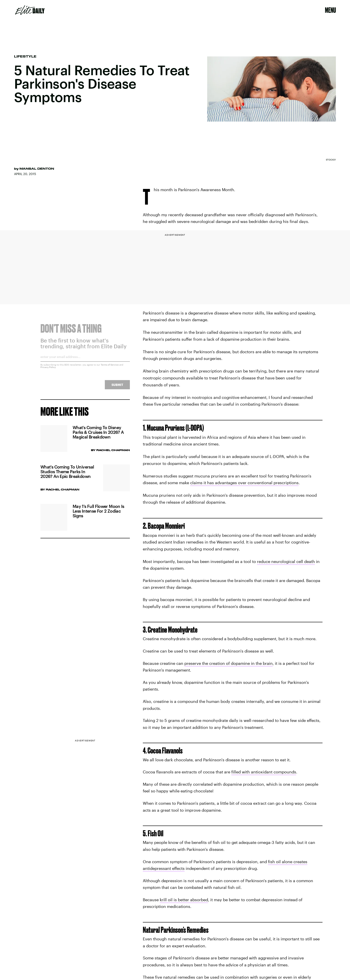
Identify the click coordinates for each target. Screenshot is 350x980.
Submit (117, 388)
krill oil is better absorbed (184, 900)
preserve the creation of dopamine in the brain (229, 663)
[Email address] (85, 361)
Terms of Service (110, 368)
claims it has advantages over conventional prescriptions (244, 483)
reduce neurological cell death (286, 561)
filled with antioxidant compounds (264, 772)
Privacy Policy (48, 370)
